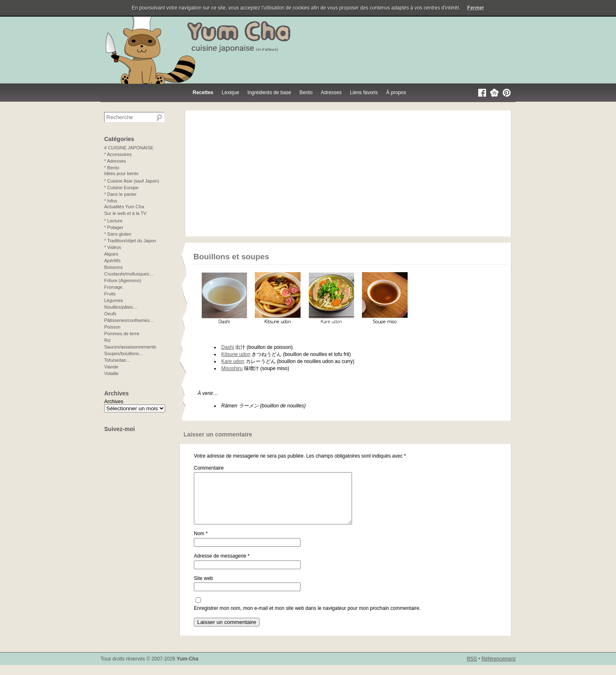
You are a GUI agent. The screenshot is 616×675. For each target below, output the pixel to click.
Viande (111, 367)
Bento (306, 93)
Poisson (112, 327)
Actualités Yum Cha (124, 207)
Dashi (228, 347)
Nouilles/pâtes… (121, 307)
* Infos (111, 201)
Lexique (230, 93)
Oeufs (110, 314)
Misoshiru (232, 368)
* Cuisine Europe (121, 188)
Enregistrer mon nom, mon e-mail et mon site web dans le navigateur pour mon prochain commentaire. (307, 618)
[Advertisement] (348, 173)
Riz (108, 340)
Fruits (110, 294)
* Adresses (115, 161)
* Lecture (113, 221)
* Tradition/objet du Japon (130, 241)
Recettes (203, 93)
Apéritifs (112, 261)
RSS (472, 669)
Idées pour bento (121, 173)
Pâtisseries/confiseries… (129, 320)
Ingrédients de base (269, 93)
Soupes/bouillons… (124, 353)
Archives (114, 402)
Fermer (476, 8)
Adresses (331, 93)
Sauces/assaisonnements (130, 347)
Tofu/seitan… (117, 360)
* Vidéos (113, 247)
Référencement (499, 669)
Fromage (113, 287)
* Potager (114, 227)
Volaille (111, 373)
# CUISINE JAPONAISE (129, 148)
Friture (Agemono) (123, 280)
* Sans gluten (118, 234)
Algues (111, 254)
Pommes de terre (122, 334)
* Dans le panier (120, 194)
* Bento (112, 168)
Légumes (114, 300)
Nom (201, 543)
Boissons (114, 267)
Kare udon (233, 361)
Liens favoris (364, 93)
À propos (396, 93)
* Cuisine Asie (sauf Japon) (132, 181)
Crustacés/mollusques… (129, 274)
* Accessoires (118, 154)
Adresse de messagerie (222, 566)
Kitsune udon (236, 354)
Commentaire (209, 468)
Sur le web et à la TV (125, 213)
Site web (203, 588)
